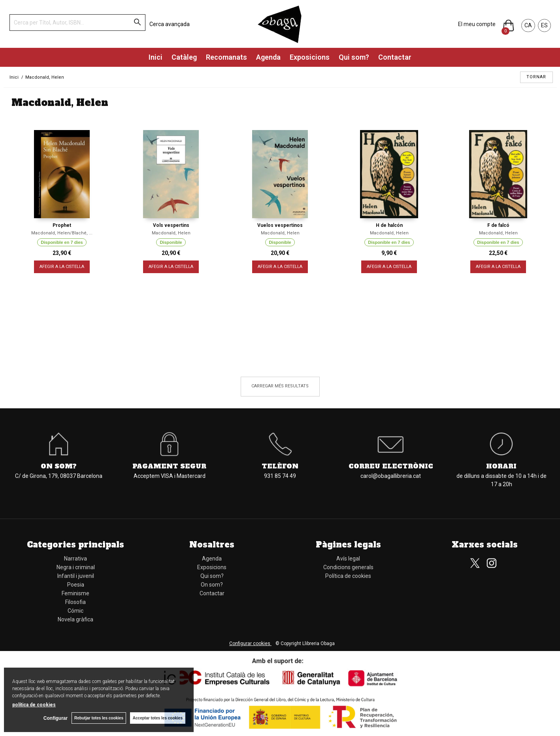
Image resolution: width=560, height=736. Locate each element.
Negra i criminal (76, 567)
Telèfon (280, 466)
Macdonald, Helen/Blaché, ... (62, 233)
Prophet (62, 225)
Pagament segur (169, 466)
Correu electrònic (391, 466)
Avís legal (348, 559)
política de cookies (34, 705)
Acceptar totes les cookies (158, 718)
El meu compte (477, 24)
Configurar (56, 718)
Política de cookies (348, 576)
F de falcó (498, 225)
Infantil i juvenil (76, 576)
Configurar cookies (250, 644)
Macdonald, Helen (171, 233)
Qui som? (354, 57)
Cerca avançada (170, 24)
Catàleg (184, 57)
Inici (156, 57)
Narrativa (75, 559)
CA (528, 25)
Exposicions (310, 57)
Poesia (76, 585)
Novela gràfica (75, 619)
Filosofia (75, 602)
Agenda (268, 57)
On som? (59, 466)
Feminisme (75, 593)
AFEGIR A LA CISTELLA (62, 267)
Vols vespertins (171, 225)
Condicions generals (348, 567)
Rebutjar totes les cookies (99, 718)
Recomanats (226, 57)
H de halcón (389, 225)
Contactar (395, 57)
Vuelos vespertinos (280, 225)
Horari (501, 466)
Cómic (75, 611)
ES (544, 25)
